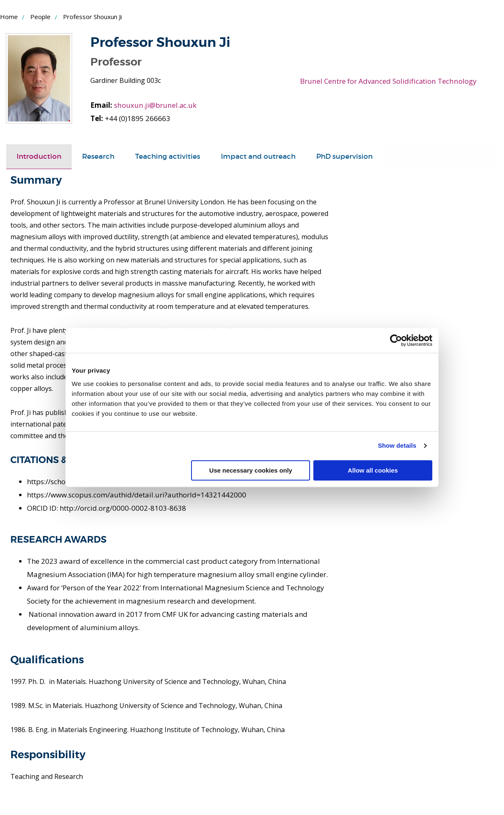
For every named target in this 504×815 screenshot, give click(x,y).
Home (9, 17)
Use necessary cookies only (251, 470)
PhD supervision (344, 156)
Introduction (39, 156)
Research (98, 156)
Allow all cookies (373, 470)
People (40, 17)
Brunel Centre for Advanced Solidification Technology (388, 81)
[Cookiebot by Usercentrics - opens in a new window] (396, 340)
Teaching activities (168, 156)
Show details (397, 445)
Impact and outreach (258, 156)
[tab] (39, 157)
